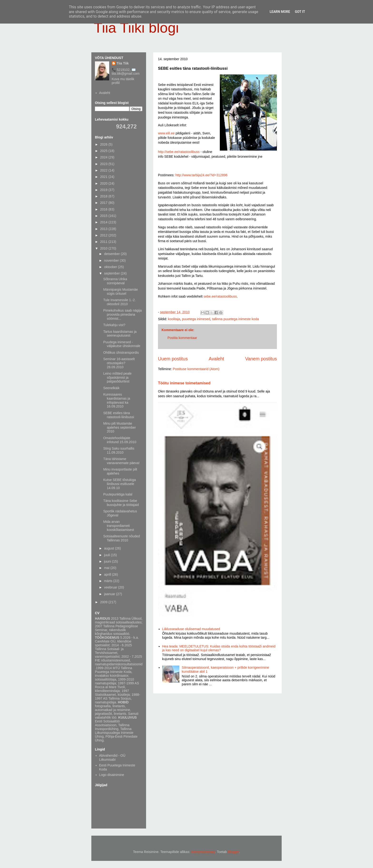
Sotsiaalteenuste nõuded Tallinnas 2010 (122, 538)
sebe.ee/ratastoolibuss (220, 296)
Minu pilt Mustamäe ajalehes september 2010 (120, 427)
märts (109, 581)
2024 (104, 157)
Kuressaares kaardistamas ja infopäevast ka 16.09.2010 (117, 400)
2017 (104, 203)
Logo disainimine (112, 775)
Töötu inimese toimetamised (184, 383)
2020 (104, 183)
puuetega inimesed (196, 319)
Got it (300, 12)
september (112, 273)
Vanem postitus (261, 359)
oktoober (111, 267)
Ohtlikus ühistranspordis (121, 353)
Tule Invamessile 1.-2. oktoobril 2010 (119, 302)
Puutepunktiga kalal (118, 494)
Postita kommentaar (182, 338)
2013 (104, 229)
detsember (112, 254)
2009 (104, 602)
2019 (104, 190)
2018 (104, 196)
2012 (104, 235)
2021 (104, 177)
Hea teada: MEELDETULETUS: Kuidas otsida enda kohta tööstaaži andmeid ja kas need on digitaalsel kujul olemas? (219, 648)
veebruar (111, 587)
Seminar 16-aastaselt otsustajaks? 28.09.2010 (119, 363)
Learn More (280, 12)
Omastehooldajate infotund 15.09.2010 (120, 440)
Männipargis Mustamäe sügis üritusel (121, 292)
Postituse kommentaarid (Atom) (196, 369)
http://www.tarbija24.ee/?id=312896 (201, 175)
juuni (108, 561)
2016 (104, 209)
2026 (104, 144)
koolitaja (174, 319)
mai (107, 568)
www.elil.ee (166, 133)
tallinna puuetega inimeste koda (235, 319)
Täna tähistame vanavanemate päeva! (121, 461)
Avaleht (216, 359)
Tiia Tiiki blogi (136, 28)
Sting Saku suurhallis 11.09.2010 (119, 450)
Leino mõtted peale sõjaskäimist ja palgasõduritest (117, 378)
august (109, 548)
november (112, 260)
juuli (107, 555)
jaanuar (110, 594)
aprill (108, 574)
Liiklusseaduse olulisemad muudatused (191, 629)
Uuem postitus (173, 359)
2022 (104, 170)
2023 (104, 164)
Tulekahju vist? (114, 325)
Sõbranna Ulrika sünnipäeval (115, 281)
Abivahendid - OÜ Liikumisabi (112, 758)
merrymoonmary (203, 852)
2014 (104, 222)
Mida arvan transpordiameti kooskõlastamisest (119, 526)
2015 (104, 216)
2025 (104, 151)
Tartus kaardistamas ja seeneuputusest (120, 334)
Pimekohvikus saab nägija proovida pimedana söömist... (123, 314)
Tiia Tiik (123, 63)
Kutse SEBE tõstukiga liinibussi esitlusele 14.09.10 (120, 484)
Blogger (233, 852)
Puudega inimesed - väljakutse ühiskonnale (122, 344)
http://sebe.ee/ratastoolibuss (179, 152)
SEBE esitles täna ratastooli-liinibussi (119, 415)
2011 (104, 242)
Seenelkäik (111, 388)
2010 (104, 248)
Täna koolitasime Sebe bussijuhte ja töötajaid (121, 503)
